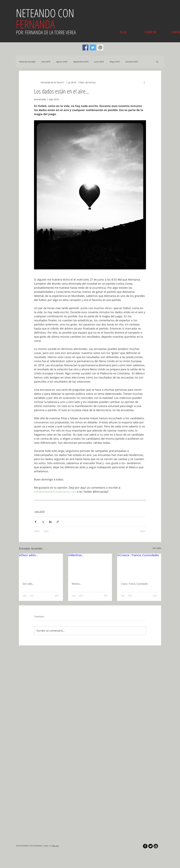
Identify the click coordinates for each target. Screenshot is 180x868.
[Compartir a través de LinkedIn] (50, 522)
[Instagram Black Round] (156, 846)
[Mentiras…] (90, 566)
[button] (157, 62)
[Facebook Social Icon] (85, 48)
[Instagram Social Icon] (100, 48)
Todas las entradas (27, 62)
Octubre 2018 (132, 62)
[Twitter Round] (151, 846)
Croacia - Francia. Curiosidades (134, 584)
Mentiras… (77, 584)
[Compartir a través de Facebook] (35, 522)
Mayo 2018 (115, 62)
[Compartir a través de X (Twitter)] (43, 522)
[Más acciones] (144, 82)
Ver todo (157, 548)
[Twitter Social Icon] (93, 48)
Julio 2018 (46, 62)
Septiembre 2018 (81, 62)
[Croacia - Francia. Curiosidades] (139, 566)
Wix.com (56, 846)
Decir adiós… (28, 584)
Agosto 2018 (62, 62)
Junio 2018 (99, 62)
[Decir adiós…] (41, 566)
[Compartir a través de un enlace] (58, 522)
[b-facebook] (145, 846)
